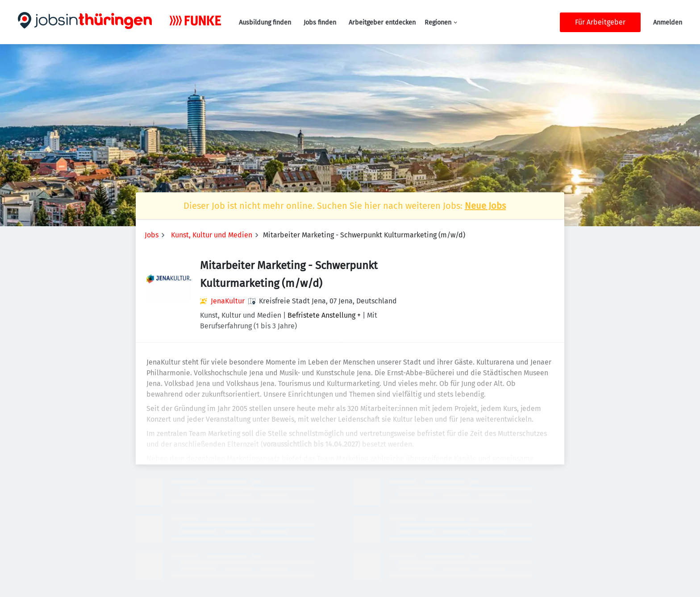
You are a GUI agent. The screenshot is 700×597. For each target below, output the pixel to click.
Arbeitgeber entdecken (382, 23)
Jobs (152, 235)
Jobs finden (320, 23)
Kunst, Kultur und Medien (212, 235)
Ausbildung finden (265, 23)
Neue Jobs (485, 206)
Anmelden (668, 23)
